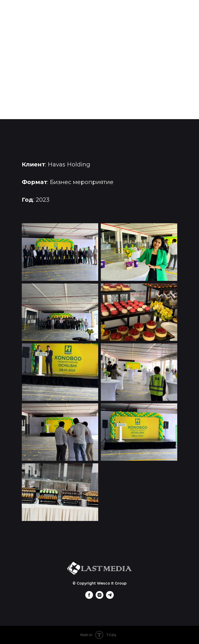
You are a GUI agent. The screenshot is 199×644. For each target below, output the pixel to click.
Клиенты (99, 69)
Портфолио (100, 57)
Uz (100, 103)
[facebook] (89, 597)
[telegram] (110, 597)
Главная (100, 46)
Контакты (99, 80)
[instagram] (99, 597)
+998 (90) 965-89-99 (99, 92)
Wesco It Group (112, 583)
